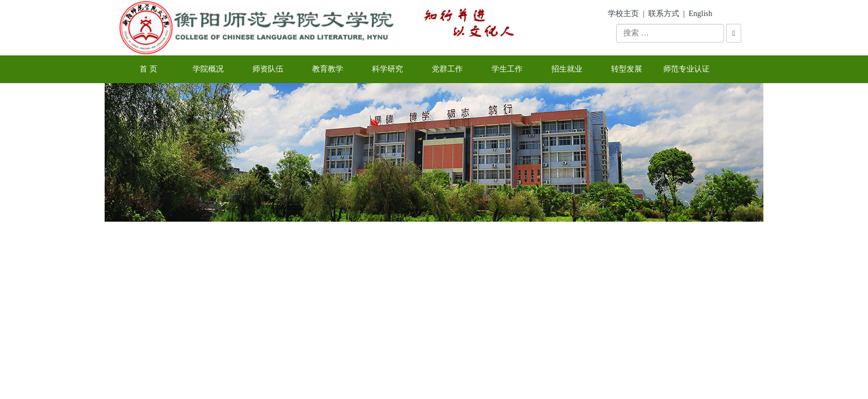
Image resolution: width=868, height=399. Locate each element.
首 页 (148, 69)
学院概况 (208, 69)
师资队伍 (268, 69)
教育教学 (328, 69)
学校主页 (623, 14)
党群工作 (447, 69)
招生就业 (567, 69)
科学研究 (387, 69)
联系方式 (664, 14)
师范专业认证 (686, 69)
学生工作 (507, 69)
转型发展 (627, 69)
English (701, 14)
